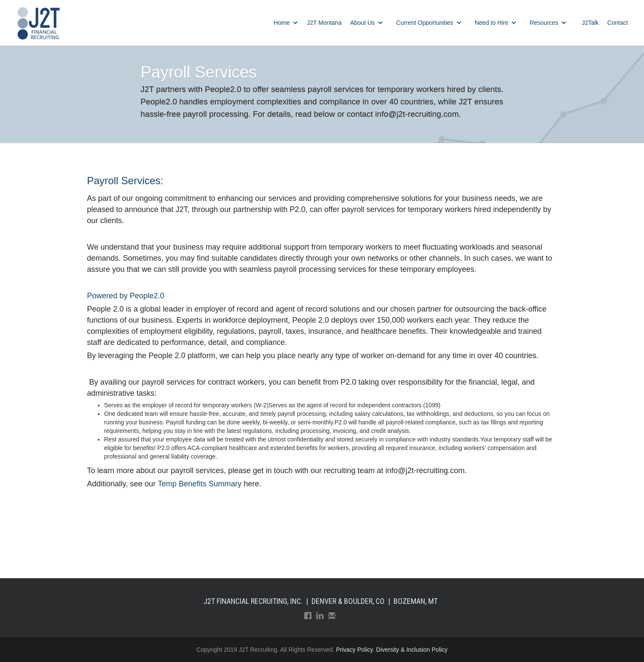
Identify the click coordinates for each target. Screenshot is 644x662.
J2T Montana (324, 23)
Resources (544, 23)
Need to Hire (492, 23)
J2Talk (590, 23)
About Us (362, 23)
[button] (286, 23)
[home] (38, 23)
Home (282, 23)
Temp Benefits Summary (200, 484)
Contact (618, 23)
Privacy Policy (354, 650)
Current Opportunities (425, 23)
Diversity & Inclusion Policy (412, 650)
